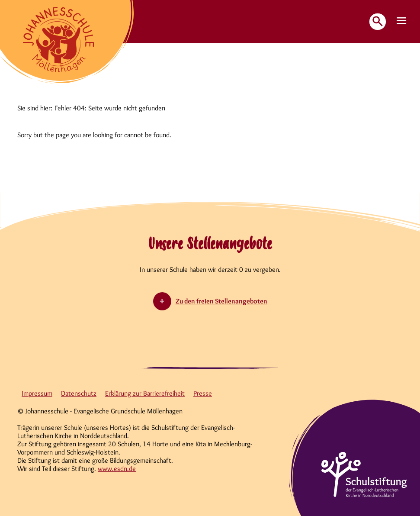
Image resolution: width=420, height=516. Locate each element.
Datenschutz (79, 393)
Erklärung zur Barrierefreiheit (145, 393)
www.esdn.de (117, 469)
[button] (402, 21)
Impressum (37, 393)
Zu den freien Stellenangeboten (221, 301)
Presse (203, 393)
